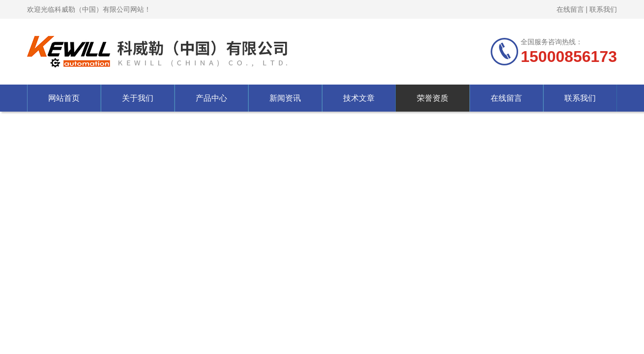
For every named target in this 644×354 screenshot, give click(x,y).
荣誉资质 (433, 98)
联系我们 (603, 9)
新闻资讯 (285, 98)
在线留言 (570, 9)
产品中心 (211, 98)
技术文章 (359, 98)
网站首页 (64, 98)
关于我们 (138, 98)
